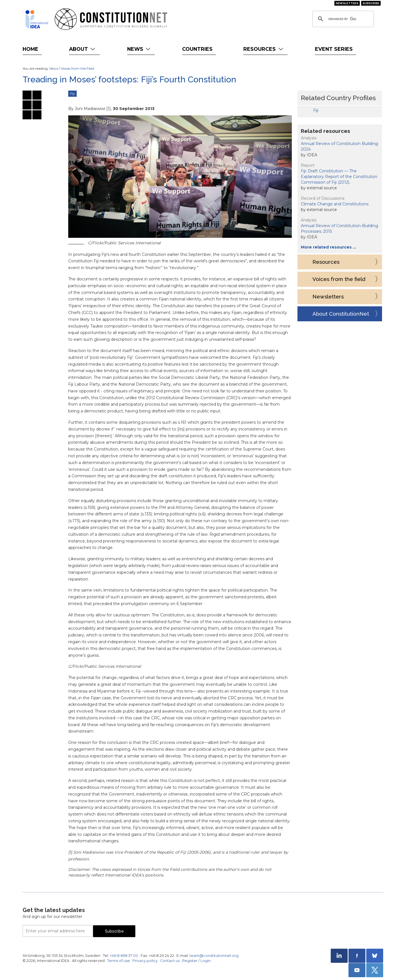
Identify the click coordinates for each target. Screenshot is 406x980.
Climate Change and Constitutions (335, 204)
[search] (342, 19)
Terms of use (119, 961)
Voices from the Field (77, 68)
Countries (197, 49)
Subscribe (371, 3)
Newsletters (347, 3)
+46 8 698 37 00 (124, 956)
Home (30, 49)
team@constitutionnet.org (214, 956)
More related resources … (328, 247)
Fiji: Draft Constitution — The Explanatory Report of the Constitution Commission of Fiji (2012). (339, 177)
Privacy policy (145, 961)
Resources (264, 49)
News (139, 49)
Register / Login (196, 961)
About (83, 49)
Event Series (334, 49)
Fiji (72, 94)
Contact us (170, 961)
